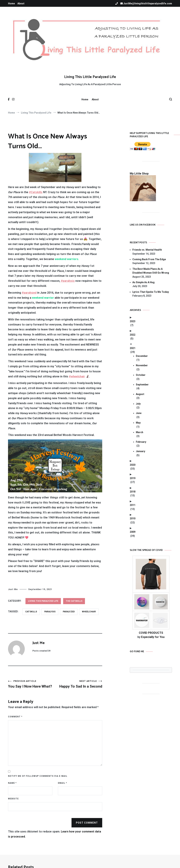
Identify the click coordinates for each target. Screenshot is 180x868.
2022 (133, 335)
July (138, 404)
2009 (133, 532)
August (140, 394)
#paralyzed (29, 293)
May (138, 423)
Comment (15, 717)
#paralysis (68, 281)
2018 (133, 492)
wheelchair (89, 612)
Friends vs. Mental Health (147, 250)
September (142, 385)
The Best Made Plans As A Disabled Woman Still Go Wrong (151, 271)
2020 (133, 465)
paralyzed (69, 612)
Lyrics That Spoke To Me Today (151, 292)
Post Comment (87, 823)
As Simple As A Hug (143, 282)
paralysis (50, 612)
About (21, 3)
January (140, 451)
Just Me (13, 589)
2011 (133, 505)
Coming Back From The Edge (149, 259)
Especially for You (153, 637)
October (141, 375)
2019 (133, 478)
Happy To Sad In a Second (79, 684)
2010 (133, 518)
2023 (133, 321)
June (139, 413)
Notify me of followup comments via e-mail (38, 776)
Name (12, 783)
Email (62, 783)
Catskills (31, 612)
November (142, 365)
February (141, 442)
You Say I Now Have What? (32, 684)
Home (11, 3)
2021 (133, 348)
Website (13, 799)
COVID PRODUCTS (151, 633)
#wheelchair (77, 376)
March (140, 432)
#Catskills (36, 192)
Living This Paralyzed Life (43, 601)
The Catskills (74, 601)
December (142, 356)
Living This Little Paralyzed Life (90, 77)
